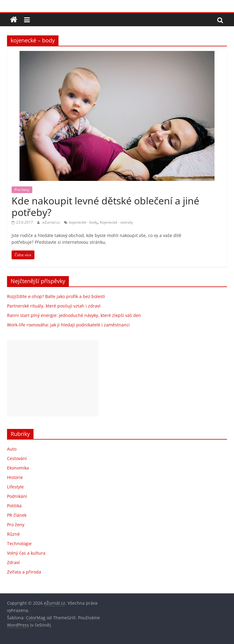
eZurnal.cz (52, 222)
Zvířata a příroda (24, 572)
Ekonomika (18, 468)
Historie (15, 477)
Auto (12, 449)
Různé (13, 534)
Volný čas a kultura (26, 553)
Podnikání (17, 496)
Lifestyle (15, 487)
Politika (14, 506)
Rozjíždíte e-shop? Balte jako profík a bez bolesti (56, 296)
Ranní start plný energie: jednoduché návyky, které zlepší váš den (74, 315)
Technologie (19, 543)
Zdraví (13, 562)
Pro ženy (22, 190)
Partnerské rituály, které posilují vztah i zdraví (54, 306)
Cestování (17, 458)
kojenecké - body (83, 222)
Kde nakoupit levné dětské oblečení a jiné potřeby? (105, 206)
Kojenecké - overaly (116, 222)
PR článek (17, 515)
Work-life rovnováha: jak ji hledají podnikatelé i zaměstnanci (68, 325)
